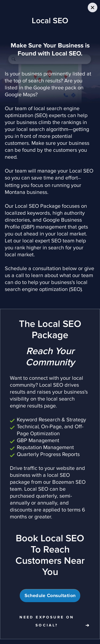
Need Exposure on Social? (47, 621)
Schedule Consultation (50, 596)
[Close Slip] (93, 7)
